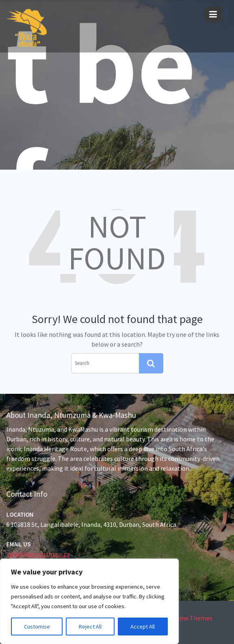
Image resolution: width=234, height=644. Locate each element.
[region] (89, 601)
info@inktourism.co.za (39, 554)
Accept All (143, 627)
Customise (37, 627)
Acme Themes (193, 618)
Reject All (90, 627)
